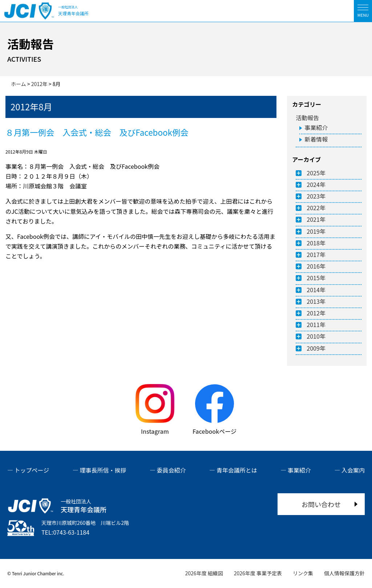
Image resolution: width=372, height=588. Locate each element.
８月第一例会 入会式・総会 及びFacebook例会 (97, 132)
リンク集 (303, 573)
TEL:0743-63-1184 (65, 532)
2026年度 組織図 (204, 573)
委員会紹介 (171, 470)
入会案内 (353, 470)
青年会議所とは (237, 470)
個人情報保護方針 (344, 573)
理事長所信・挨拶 (103, 470)
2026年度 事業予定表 (258, 573)
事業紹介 (316, 127)
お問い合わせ (321, 504)
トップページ (32, 470)
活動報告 (307, 118)
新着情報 (316, 139)
